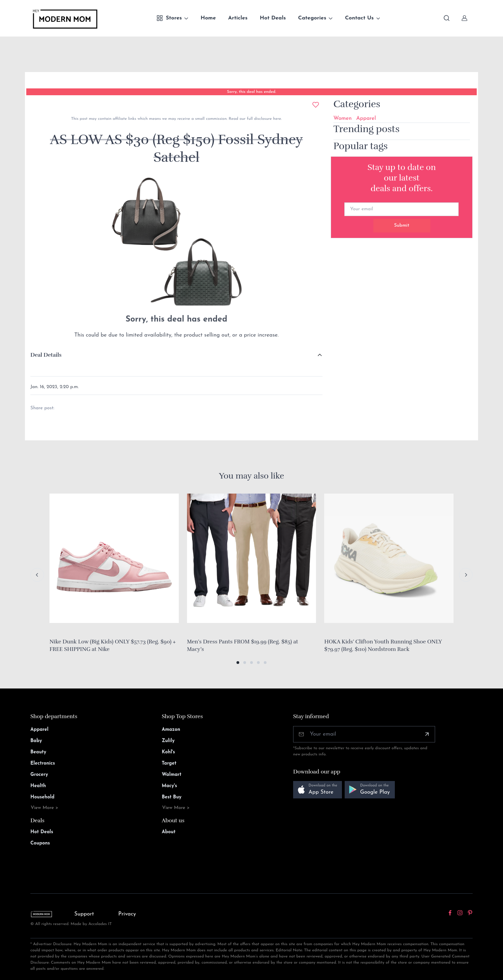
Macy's (169, 786)
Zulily (168, 741)
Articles (238, 18)
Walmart (172, 775)
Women (343, 118)
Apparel (366, 118)
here (276, 119)
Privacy (127, 914)
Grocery (39, 775)
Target (169, 763)
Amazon (171, 730)
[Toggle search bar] (447, 18)
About (169, 832)
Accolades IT (100, 924)
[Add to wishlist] (316, 105)
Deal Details (46, 355)
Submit (402, 225)
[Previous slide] (37, 575)
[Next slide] (466, 575)
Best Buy (172, 797)
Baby (36, 741)
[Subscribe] (427, 734)
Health (38, 786)
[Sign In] (464, 18)
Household (42, 797)
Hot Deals (273, 18)
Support (84, 914)
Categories (312, 18)
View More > (45, 808)
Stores (169, 18)
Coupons (40, 843)
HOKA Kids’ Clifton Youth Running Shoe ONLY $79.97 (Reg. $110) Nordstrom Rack (383, 645)
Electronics (43, 763)
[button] (238, 663)
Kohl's (168, 752)
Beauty (38, 752)
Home (208, 18)
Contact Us (359, 18)
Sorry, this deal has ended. (251, 92)
